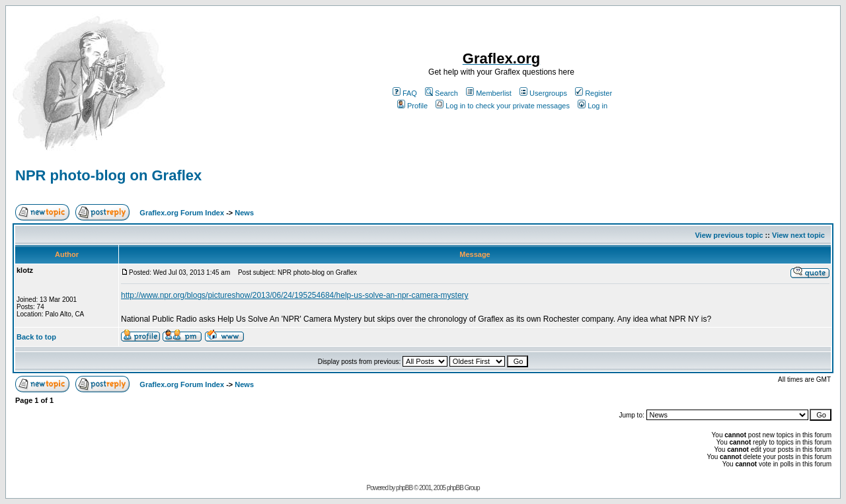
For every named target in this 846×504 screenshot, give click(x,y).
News (244, 213)
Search (442, 93)
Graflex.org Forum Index (182, 213)
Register (594, 93)
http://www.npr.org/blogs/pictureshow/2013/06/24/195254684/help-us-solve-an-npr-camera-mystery (295, 295)
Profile (412, 106)
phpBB (404, 488)
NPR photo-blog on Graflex (108, 175)
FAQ (405, 93)
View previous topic (729, 235)
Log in (593, 106)
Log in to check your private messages (503, 106)
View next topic (798, 235)
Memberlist (489, 93)
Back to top (36, 337)
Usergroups (543, 93)
